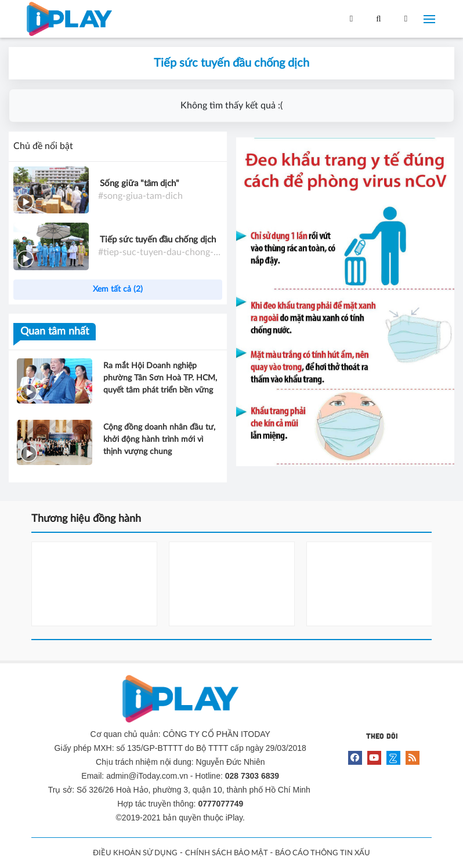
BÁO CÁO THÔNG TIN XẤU (323, 853)
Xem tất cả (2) (118, 289)
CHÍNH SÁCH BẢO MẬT (227, 853)
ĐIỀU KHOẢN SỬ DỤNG (135, 853)
